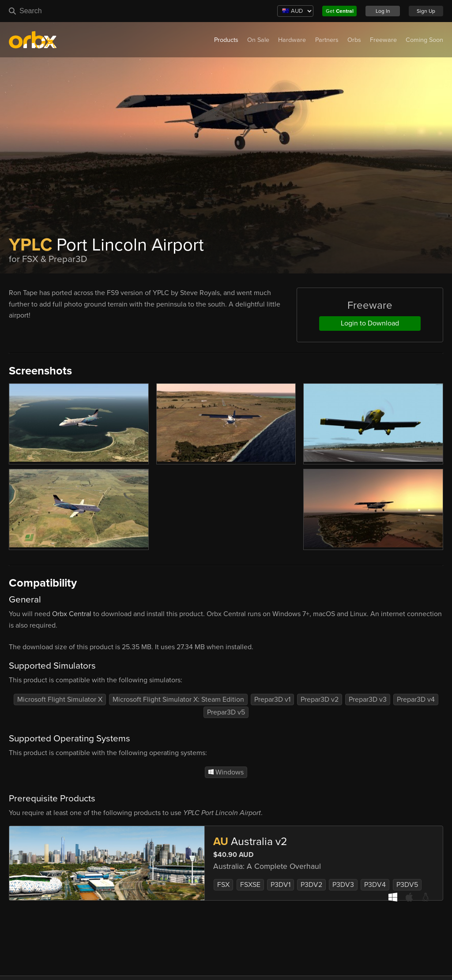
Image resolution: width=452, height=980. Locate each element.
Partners (327, 40)
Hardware (292, 40)
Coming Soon (424, 40)
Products (226, 40)
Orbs (354, 40)
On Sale (258, 40)
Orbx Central (72, 614)
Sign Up (426, 11)
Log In (383, 11)
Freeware (383, 40)
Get (340, 11)
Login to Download (370, 323)
